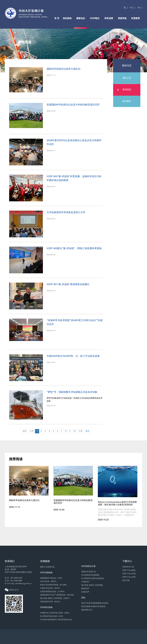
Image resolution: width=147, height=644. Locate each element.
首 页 (57, 18)
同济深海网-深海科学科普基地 (93, 607)
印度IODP (85, 592)
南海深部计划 (87, 610)
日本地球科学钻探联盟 (90, 575)
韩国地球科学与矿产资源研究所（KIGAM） (58, 595)
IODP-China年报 (129, 574)
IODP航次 (95, 18)
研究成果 (109, 18)
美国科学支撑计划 (88, 572)
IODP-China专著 (129, 577)
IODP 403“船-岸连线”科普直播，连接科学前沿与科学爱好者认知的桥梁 (74, 178)
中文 (132, 8)
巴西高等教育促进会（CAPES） (53, 592)
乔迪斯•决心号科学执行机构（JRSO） (55, 613)
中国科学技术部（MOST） (51, 588)
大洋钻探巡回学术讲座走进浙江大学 (66, 213)
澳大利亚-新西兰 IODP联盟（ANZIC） (56, 598)
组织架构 (67, 18)
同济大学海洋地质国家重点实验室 (95, 603)
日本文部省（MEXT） (49, 582)
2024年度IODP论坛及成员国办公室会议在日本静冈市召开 (74, 142)
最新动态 (81, 18)
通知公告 (127, 78)
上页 (32, 431)
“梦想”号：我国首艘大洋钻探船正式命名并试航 (72, 392)
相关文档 (126, 581)
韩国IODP (85, 589)
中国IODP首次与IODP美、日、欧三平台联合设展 (73, 356)
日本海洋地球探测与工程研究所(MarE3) (56, 620)
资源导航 (122, 18)
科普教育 (136, 18)
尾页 (87, 431)
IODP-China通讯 (129, 570)
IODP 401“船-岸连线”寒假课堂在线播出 (68, 285)
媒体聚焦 (127, 101)
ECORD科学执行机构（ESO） (52, 616)
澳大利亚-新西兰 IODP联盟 (92, 585)
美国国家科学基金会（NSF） (52, 578)
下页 (80, 431)
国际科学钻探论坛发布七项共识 (63, 69)
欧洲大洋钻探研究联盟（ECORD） (54, 585)
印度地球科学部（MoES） (51, 602)
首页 (25, 431)
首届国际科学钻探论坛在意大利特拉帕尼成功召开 (73, 105)
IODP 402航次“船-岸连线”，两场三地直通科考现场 (74, 249)
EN (139, 8)
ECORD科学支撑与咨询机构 (92, 579)
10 (74, 431)
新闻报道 (124, 90)
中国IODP (85, 582)
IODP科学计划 (128, 567)
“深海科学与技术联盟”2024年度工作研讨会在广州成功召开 (75, 322)
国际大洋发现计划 (47, 567)
